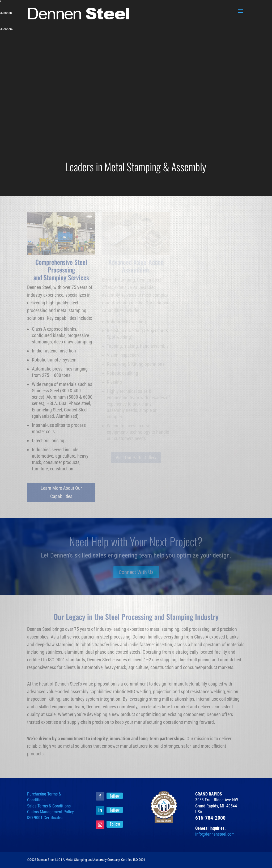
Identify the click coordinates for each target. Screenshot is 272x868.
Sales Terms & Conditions (49, 806)
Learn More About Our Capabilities (61, 492)
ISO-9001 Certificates (45, 818)
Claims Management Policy (50, 812)
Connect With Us (136, 572)
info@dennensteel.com (215, 834)
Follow (115, 796)
